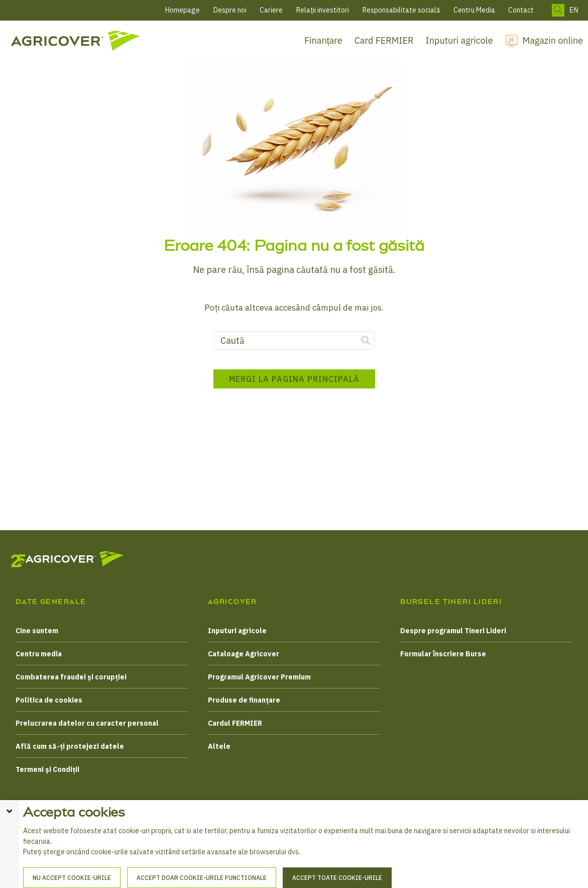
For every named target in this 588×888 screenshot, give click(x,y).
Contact (521, 10)
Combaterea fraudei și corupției (71, 677)
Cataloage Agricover (244, 654)
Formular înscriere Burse (443, 654)
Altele (219, 746)
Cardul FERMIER (235, 723)
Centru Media (474, 10)
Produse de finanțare (244, 700)
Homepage (183, 10)
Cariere (271, 10)
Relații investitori (323, 10)
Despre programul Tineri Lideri (453, 631)
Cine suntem (37, 631)
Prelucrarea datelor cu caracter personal (87, 723)
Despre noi (230, 10)
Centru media (39, 654)
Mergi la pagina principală (294, 379)
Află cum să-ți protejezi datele (70, 746)
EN (574, 10)
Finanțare (323, 40)
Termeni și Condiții (47, 769)
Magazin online (553, 40)
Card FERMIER (384, 40)
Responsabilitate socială (401, 10)
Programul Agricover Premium (259, 677)
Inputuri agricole (459, 40)
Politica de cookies (49, 700)
